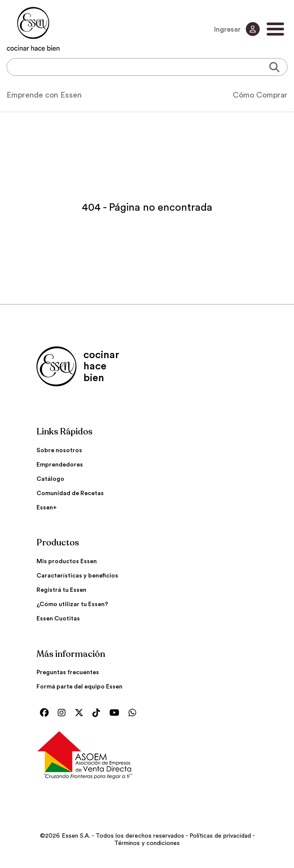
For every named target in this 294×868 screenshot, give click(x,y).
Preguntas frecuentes (68, 672)
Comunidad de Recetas (70, 493)
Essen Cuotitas (58, 619)
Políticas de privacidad (220, 836)
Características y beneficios (77, 576)
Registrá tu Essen (61, 590)
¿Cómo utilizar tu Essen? (72, 604)
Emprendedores (60, 465)
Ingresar (237, 29)
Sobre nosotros (59, 450)
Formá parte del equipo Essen (79, 687)
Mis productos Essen (67, 561)
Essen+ (47, 508)
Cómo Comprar (260, 95)
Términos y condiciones (147, 843)
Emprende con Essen (44, 95)
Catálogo (50, 479)
